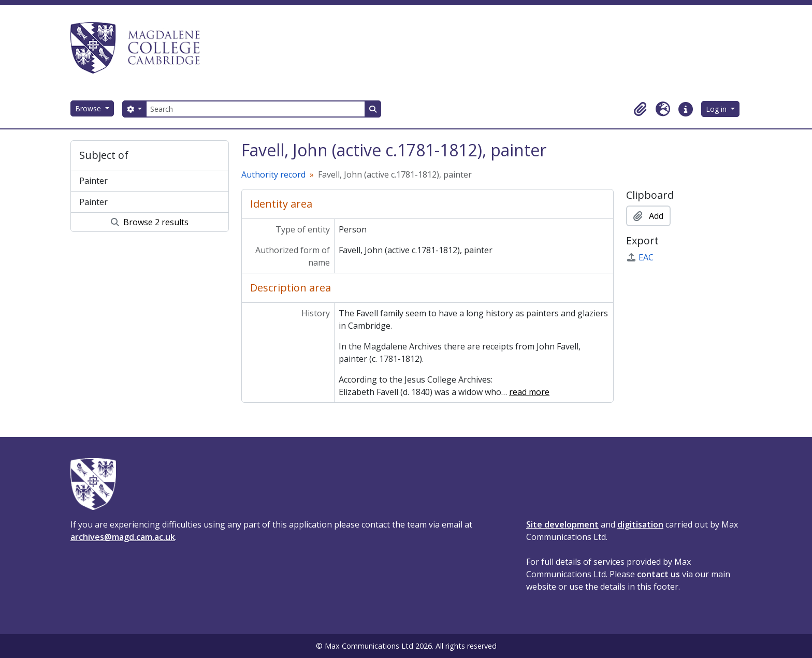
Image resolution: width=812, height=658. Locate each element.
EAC (640, 257)
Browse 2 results (150, 222)
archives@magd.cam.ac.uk (123, 537)
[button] (640, 109)
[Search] (255, 109)
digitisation (640, 524)
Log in (717, 109)
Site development (562, 524)
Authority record (273, 174)
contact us (658, 574)
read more (529, 392)
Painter (93, 181)
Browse (89, 108)
